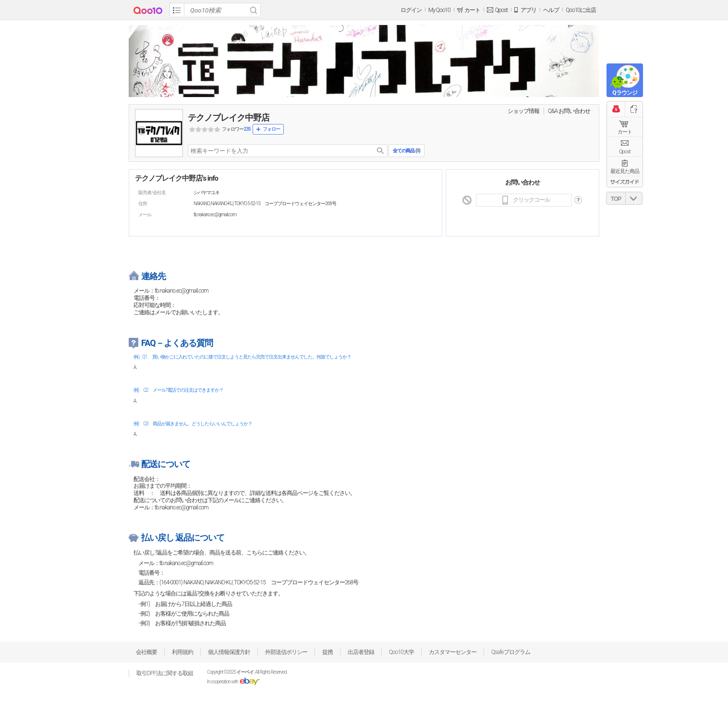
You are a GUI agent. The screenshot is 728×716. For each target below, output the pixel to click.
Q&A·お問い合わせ (569, 111)
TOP (616, 199)
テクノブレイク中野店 (229, 117)
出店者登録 (361, 652)
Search (254, 10)
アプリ (528, 10)
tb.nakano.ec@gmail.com (186, 563)
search (380, 151)
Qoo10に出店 (581, 10)
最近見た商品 (625, 171)
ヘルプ (551, 10)
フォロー (271, 129)
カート (625, 132)
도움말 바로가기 (578, 200)
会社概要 (146, 652)
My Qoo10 (439, 10)
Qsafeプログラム (511, 652)
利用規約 (182, 652)
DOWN (634, 198)
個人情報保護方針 (229, 652)
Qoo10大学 (401, 652)
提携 (328, 652)
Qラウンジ (625, 93)
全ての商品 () (406, 151)
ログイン (411, 10)
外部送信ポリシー (286, 652)
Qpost (501, 10)
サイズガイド (625, 182)
